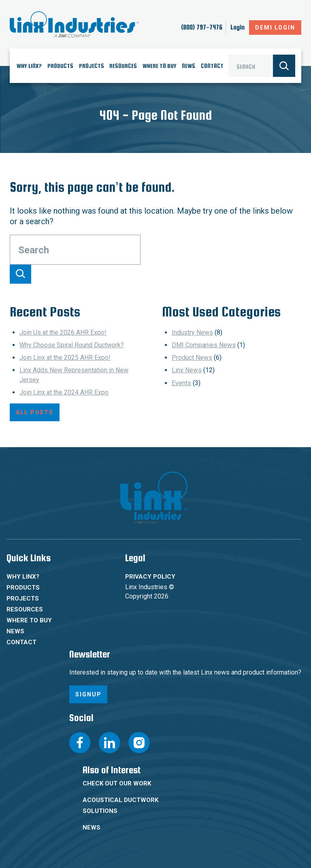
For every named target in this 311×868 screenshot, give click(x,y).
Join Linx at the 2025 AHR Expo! (65, 358)
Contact (212, 66)
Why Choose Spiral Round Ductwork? (72, 345)
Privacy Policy (150, 577)
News (189, 66)
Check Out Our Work (117, 783)
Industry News (192, 332)
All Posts (35, 412)
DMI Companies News (204, 345)
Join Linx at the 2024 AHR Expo (64, 392)
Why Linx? (29, 66)
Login (238, 28)
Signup (88, 694)
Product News (192, 358)
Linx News (187, 370)
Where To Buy (160, 66)
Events (181, 383)
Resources (123, 66)
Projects (92, 66)
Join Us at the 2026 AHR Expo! (63, 332)
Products (60, 66)
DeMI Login (275, 28)
